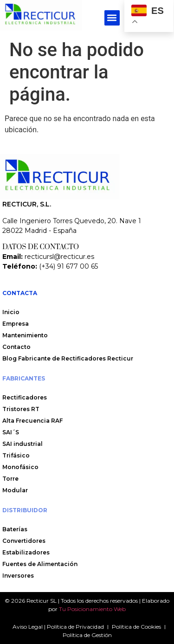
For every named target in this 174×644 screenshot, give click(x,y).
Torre (10, 479)
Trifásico (16, 455)
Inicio (11, 312)
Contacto (17, 347)
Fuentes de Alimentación (40, 564)
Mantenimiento (25, 335)
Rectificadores (25, 397)
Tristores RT (21, 409)
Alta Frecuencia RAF (32, 421)
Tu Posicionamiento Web (92, 609)
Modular (15, 490)
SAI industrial (23, 444)
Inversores (18, 576)
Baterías (15, 529)
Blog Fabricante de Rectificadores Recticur (68, 358)
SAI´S (11, 432)
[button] (112, 18)
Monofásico (20, 467)
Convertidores (24, 541)
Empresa (16, 324)
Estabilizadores (26, 552)
